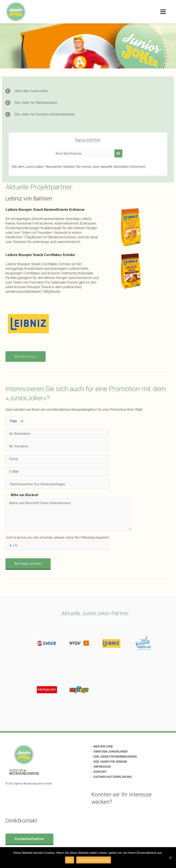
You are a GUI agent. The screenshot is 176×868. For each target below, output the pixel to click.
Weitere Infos (26, 357)
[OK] (170, 858)
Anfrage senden (28, 564)
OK (70, 860)
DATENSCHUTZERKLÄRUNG (113, 777)
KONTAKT (100, 772)
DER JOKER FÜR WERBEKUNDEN (115, 757)
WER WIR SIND (103, 746)
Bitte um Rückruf (25, 495)
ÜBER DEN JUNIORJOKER (110, 751)
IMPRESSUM (102, 767)
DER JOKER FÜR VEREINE (110, 762)
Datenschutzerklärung (94, 860)
